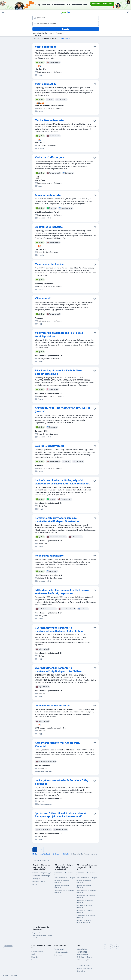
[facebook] (105, 946)
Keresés (66, 29)
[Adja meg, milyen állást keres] (66, 18)
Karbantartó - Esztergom (49, 157)
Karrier (33, 960)
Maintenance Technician (49, 264)
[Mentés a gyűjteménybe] (95, 47)
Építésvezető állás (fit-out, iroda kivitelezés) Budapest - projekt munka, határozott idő (60, 815)
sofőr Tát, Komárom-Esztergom (65, 878)
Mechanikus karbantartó (49, 120)
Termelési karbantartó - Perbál (53, 706)
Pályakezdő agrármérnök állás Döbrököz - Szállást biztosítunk (59, 372)
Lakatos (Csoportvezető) (49, 446)
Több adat (66, 39)
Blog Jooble (58, 955)
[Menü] (3, 12)
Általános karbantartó (48, 195)
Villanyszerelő (43, 298)
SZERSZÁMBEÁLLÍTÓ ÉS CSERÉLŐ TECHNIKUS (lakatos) (62, 410)
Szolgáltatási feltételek (85, 957)
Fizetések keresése (83, 965)
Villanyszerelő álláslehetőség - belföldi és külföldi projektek (59, 334)
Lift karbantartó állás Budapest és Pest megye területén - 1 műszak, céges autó (62, 592)
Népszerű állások (38, 933)
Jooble (15, 976)
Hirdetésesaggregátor (61, 952)
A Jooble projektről (37, 951)
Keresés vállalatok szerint (85, 968)
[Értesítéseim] (128, 12)
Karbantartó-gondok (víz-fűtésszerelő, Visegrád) (57, 744)
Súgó (33, 954)
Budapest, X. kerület (39, 881)
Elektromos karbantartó (49, 227)
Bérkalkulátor (81, 971)
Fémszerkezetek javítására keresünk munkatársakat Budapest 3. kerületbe (57, 520)
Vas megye (36, 879)
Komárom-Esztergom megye (42, 873)
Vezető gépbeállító (46, 47)
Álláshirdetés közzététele (102, 4)
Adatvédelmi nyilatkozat (85, 960)
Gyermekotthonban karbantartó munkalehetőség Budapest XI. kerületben (59, 629)
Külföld (35, 884)
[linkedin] (117, 946)
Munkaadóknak (59, 949)
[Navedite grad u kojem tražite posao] (66, 24)
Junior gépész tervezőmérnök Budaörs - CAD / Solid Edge (62, 782)
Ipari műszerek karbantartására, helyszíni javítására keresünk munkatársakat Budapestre (63, 482)
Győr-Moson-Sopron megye (41, 876)
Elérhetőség (35, 957)
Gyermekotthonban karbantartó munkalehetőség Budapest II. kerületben (58, 670)
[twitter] (111, 946)
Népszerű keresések (41, 860)
